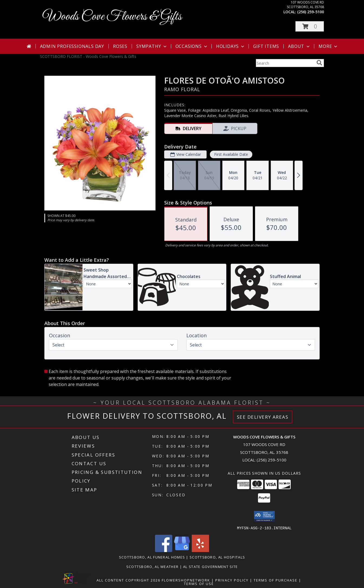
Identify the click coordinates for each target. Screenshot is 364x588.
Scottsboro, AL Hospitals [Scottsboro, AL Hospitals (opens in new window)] (217, 557)
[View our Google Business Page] (182, 550)
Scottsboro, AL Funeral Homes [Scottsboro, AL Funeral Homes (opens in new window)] (152, 557)
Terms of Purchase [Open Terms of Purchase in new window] (276, 580)
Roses (120, 46)
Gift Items (266, 46)
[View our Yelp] (200, 550)
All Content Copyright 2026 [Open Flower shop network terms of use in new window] (128, 580)
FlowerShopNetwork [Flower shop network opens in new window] (186, 580)
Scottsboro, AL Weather (153, 566)
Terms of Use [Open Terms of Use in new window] (199, 583)
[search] (319, 63)
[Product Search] (285, 63)
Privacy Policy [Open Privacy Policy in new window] (232, 580)
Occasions (192, 46)
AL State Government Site (210, 566)
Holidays (231, 46)
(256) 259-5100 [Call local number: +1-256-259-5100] (311, 12)
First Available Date (231, 154)
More (328, 46)
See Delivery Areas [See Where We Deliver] (263, 417)
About (299, 46)
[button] (310, 26)
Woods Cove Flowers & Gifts (112, 17)
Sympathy (152, 46)
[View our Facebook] (164, 550)
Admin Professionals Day (72, 46)
